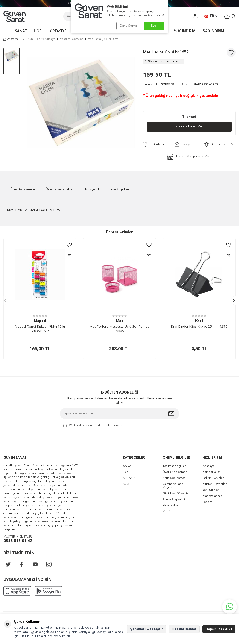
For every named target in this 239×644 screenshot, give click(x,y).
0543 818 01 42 (18, 541)
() (230, 16)
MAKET (128, 484)
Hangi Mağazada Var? (189, 157)
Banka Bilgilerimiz (175, 500)
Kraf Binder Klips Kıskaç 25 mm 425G (199, 327)
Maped (40, 321)
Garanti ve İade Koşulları (173, 486)
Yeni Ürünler (211, 490)
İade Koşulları (119, 189)
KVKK (166, 512)
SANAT (21, 31)
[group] (81, 103)
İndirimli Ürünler (213, 478)
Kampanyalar (211, 472)
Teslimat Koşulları (175, 466)
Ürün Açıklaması (23, 189)
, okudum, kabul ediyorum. (94, 426)
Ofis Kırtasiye (47, 39)
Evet (154, 26)
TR (211, 16)
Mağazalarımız (212, 496)
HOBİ (38, 31)
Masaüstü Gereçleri (71, 39)
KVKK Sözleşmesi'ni (81, 425)
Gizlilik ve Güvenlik (175, 494)
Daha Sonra (128, 26)
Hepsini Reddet (184, 629)
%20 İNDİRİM (213, 31)
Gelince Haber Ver (189, 127)
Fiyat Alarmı (154, 144)
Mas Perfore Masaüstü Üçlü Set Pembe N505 (120, 329)
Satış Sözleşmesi (174, 478)
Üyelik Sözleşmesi (175, 472)
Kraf (199, 321)
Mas (163, 62)
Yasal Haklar (171, 506)
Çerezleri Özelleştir (147, 629)
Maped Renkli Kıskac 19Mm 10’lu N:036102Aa (40, 329)
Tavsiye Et (185, 144)
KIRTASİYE (58, 31)
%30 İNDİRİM (185, 31)
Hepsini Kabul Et (219, 629)
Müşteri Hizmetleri (215, 484)
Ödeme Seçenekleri (60, 189)
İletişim (207, 502)
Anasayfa (11, 39)
